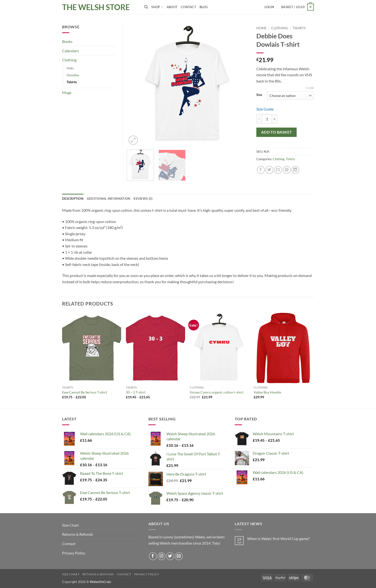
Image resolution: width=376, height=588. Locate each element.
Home (261, 28)
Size (259, 95)
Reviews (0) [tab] (143, 199)
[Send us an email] (179, 556)
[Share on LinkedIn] (295, 170)
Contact (188, 7)
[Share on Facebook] (261, 170)
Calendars (70, 51)
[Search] (146, 7)
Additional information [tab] (109, 199)
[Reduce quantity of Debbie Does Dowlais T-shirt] (259, 119)
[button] (269, 7)
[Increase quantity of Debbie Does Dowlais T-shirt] (275, 119)
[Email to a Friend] (278, 170)
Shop (157, 7)
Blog (204, 7)
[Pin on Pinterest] (287, 170)
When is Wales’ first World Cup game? (278, 538)
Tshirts (299, 28)
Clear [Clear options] (310, 88)
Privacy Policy (74, 553)
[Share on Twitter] (269, 170)
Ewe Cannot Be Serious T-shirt (85, 392)
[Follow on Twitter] (170, 556)
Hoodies (73, 75)
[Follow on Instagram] (162, 556)
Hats (70, 68)
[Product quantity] (267, 119)
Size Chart (70, 525)
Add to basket (277, 132)
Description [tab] (73, 199)
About (172, 7)
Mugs (67, 92)
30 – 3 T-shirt (136, 392)
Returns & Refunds (78, 534)
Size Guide (265, 109)
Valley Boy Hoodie (267, 392)
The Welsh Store (96, 7)
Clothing (280, 28)
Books (67, 41)
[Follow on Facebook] (153, 556)
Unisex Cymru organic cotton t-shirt (217, 392)
